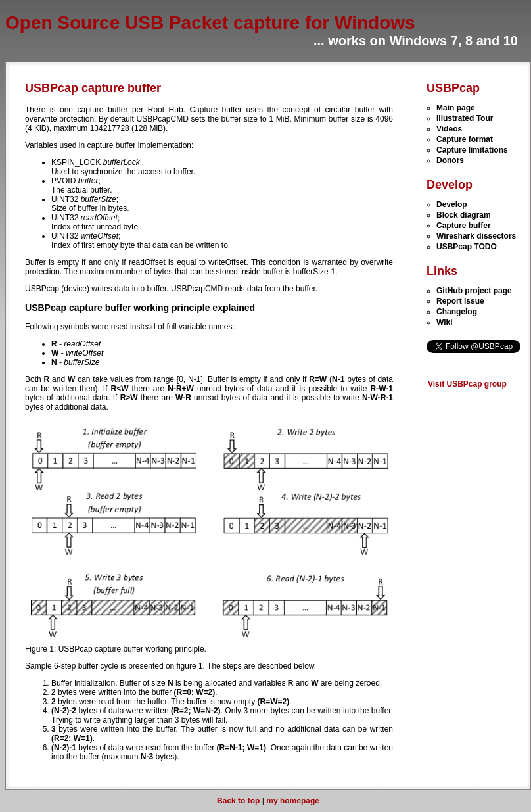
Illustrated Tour (465, 118)
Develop (452, 204)
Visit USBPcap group (467, 384)
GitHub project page (474, 291)
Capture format (465, 139)
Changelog (457, 312)
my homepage (293, 801)
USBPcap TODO (467, 247)
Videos (449, 129)
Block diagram (464, 215)
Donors (450, 160)
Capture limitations (472, 150)
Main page (456, 108)
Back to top (238, 801)
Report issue (460, 301)
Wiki (445, 322)
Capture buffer (464, 226)
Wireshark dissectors (476, 236)
